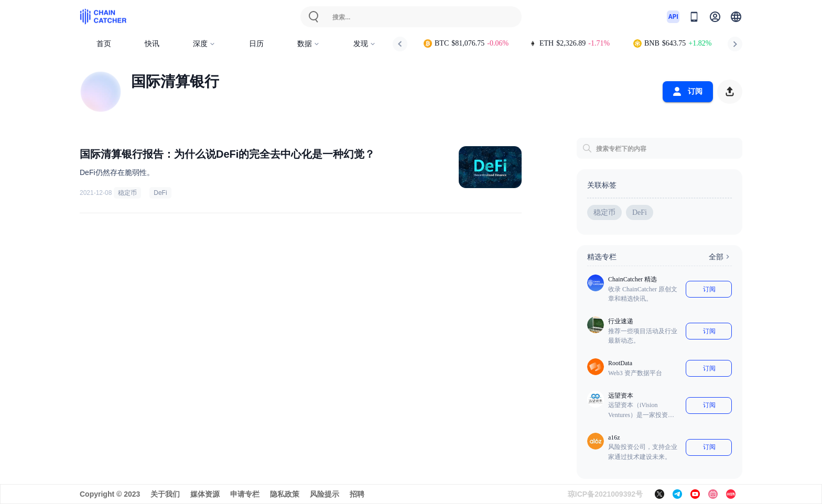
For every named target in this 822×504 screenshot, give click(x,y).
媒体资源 (205, 494)
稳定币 (127, 193)
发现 (365, 44)
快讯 (152, 44)
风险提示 (325, 494)
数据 (309, 44)
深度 (204, 44)
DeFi (160, 193)
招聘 (357, 494)
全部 (720, 257)
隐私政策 (285, 494)
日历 (256, 44)
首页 (104, 44)
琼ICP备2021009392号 (605, 494)
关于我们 (165, 494)
